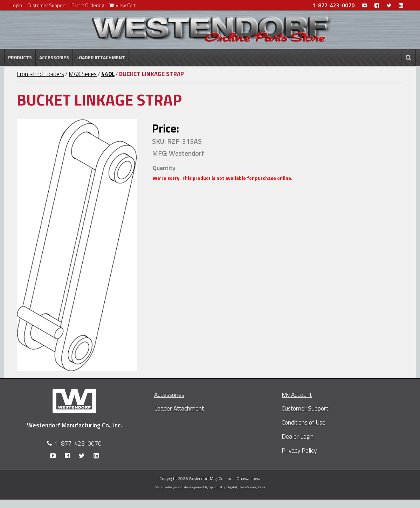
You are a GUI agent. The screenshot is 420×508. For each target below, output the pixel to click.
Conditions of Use (304, 422)
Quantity (164, 168)
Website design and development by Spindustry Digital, (210, 487)
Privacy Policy (299, 450)
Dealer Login (298, 436)
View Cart (123, 5)
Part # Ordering (88, 5)
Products (20, 57)
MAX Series (83, 74)
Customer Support (47, 5)
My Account (297, 395)
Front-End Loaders (40, 74)
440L (108, 74)
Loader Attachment (101, 57)
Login (16, 5)
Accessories (54, 57)
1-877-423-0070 (333, 5)
